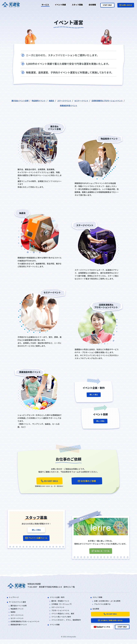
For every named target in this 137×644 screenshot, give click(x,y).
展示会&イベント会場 (33, 101)
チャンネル (102, 631)
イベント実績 (60, 5)
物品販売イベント (54, 101)
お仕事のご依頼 (87, 481)
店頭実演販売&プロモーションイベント (27, 625)
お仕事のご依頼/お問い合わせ (110, 624)
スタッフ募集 (76, 5)
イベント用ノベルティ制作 (62, 620)
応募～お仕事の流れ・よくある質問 (109, 603)
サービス (46, 5)
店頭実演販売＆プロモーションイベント (57, 105)
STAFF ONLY (106, 4)
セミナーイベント (103, 101)
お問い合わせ (126, 4)
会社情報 (90, 5)
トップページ (14, 599)
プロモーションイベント (61, 613)
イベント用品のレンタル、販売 (64, 616)
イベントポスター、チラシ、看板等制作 (68, 623)
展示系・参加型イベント (61, 603)
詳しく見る (94, 396)
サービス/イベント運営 (19, 604)
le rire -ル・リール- (101, 552)
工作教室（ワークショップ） (63, 606)
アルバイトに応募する (103, 606)
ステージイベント (83, 101)
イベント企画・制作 (58, 599)
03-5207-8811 (49, 481)
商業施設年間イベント (88, 105)
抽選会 (69, 101)
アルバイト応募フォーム (36, 541)
